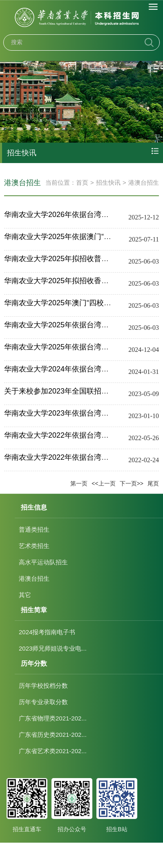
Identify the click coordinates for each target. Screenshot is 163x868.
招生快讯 (108, 182)
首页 (82, 182)
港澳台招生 (144, 182)
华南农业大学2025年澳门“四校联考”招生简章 (77, 303)
